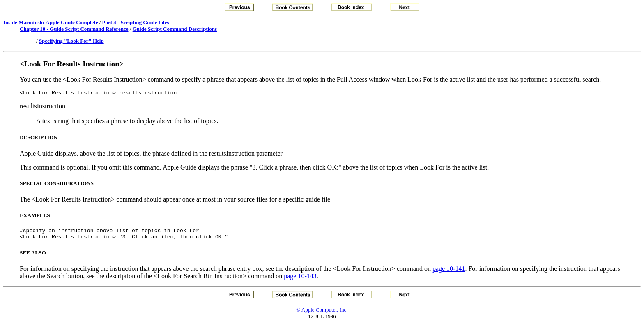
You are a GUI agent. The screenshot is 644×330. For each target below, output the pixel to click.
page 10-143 (300, 280)
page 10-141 (449, 272)
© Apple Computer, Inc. (322, 313)
